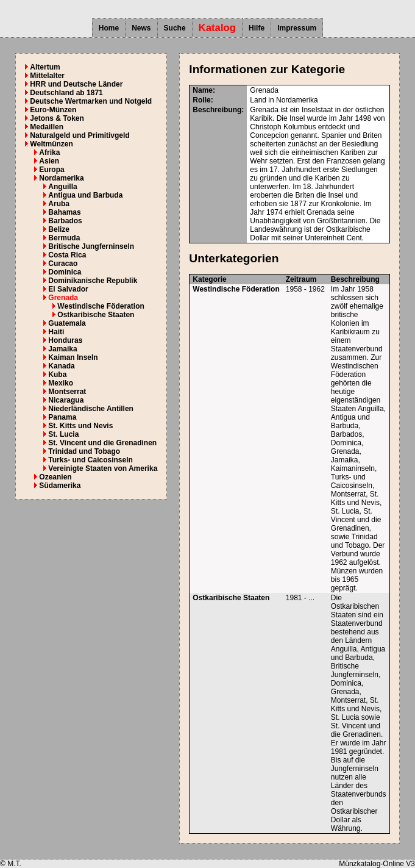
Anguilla (62, 187)
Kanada (61, 366)
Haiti (56, 332)
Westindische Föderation (101, 306)
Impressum (297, 28)
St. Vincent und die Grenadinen (102, 443)
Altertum (45, 67)
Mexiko (61, 383)
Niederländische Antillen (91, 409)
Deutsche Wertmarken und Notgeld (91, 101)
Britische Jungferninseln (91, 246)
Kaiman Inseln (73, 357)
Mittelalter (47, 76)
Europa (51, 170)
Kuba (57, 375)
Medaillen (47, 127)
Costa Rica (67, 255)
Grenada (63, 298)
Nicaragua (66, 400)
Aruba (59, 204)
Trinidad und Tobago (84, 451)
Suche (175, 28)
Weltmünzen (51, 144)
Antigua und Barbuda (85, 195)
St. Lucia (63, 434)
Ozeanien (55, 477)
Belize (59, 229)
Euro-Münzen (53, 110)
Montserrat (67, 392)
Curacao (63, 264)
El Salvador (68, 289)
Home (109, 28)
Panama (62, 417)
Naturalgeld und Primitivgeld (80, 135)
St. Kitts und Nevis (80, 426)
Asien (49, 161)
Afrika (49, 152)
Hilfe (257, 28)
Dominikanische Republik (93, 281)
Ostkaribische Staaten (96, 315)
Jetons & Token (57, 118)
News (141, 28)
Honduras (65, 340)
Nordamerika (61, 178)
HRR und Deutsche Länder (76, 84)
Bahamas (64, 212)
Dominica (65, 272)
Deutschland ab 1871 (66, 93)
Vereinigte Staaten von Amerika (103, 468)
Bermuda (64, 238)
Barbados (65, 221)
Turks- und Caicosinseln (90, 460)
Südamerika (60, 486)
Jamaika (62, 349)
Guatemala (67, 323)
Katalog (218, 28)
